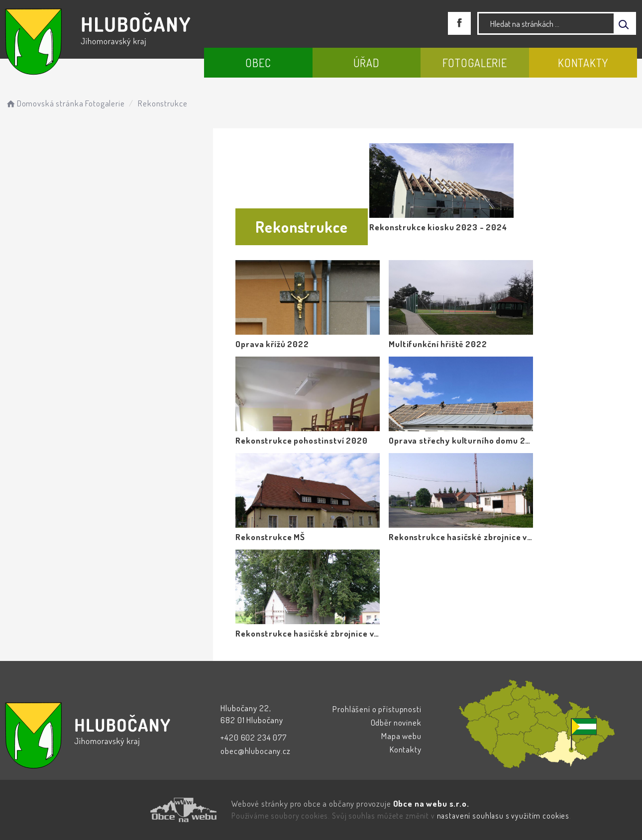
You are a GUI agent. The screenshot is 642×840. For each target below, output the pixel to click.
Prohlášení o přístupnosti (377, 709)
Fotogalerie (475, 63)
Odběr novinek (396, 722)
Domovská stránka (44, 103)
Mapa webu (401, 736)
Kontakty (583, 63)
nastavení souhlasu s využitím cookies (503, 816)
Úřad (367, 63)
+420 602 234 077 (254, 737)
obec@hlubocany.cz (255, 751)
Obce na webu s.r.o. (431, 803)
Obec (258, 63)
